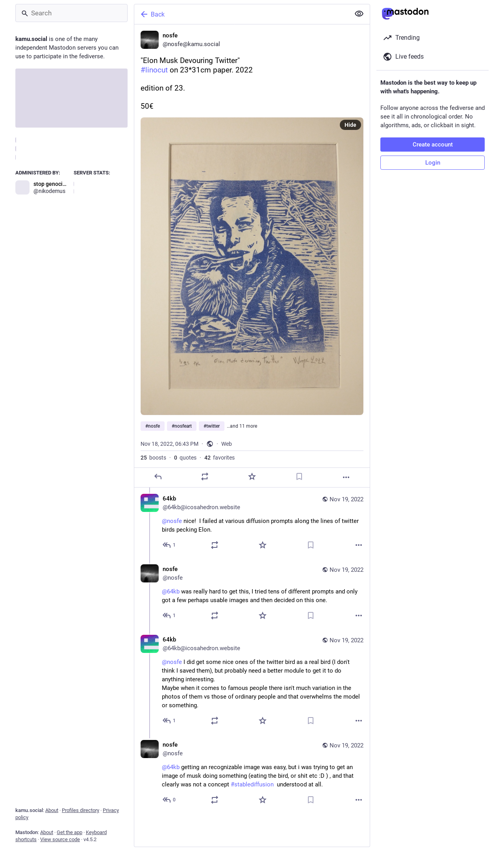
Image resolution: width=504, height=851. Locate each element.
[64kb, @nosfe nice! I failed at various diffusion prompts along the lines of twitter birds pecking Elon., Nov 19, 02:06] (252, 523)
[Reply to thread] (170, 545)
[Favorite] (252, 476)
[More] (346, 477)
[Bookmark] (299, 476)
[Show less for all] (359, 14)
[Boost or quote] (205, 476)
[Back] (241, 14)
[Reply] (158, 476)
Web (227, 444)
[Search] (71, 13)
